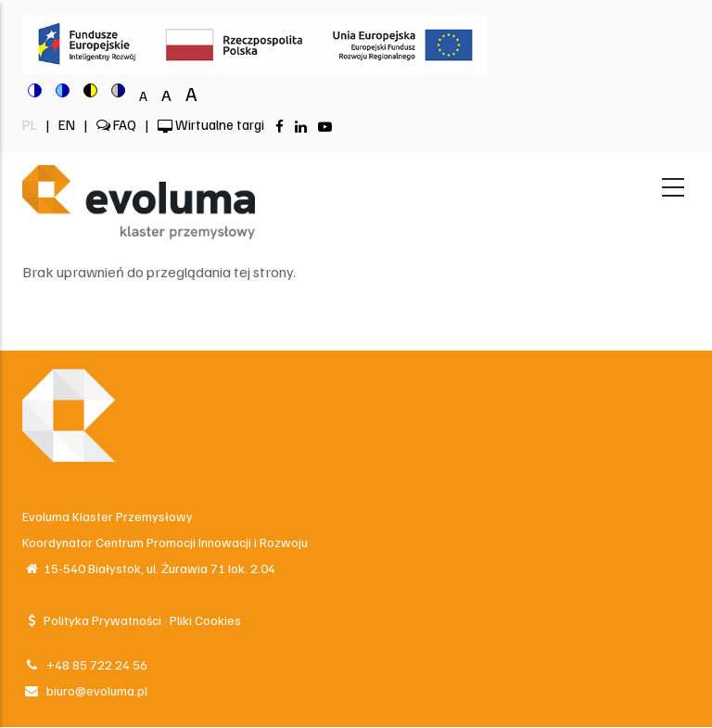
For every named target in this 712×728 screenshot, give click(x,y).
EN (68, 124)
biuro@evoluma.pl (85, 690)
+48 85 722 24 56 (85, 664)
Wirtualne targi (211, 124)
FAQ (116, 124)
